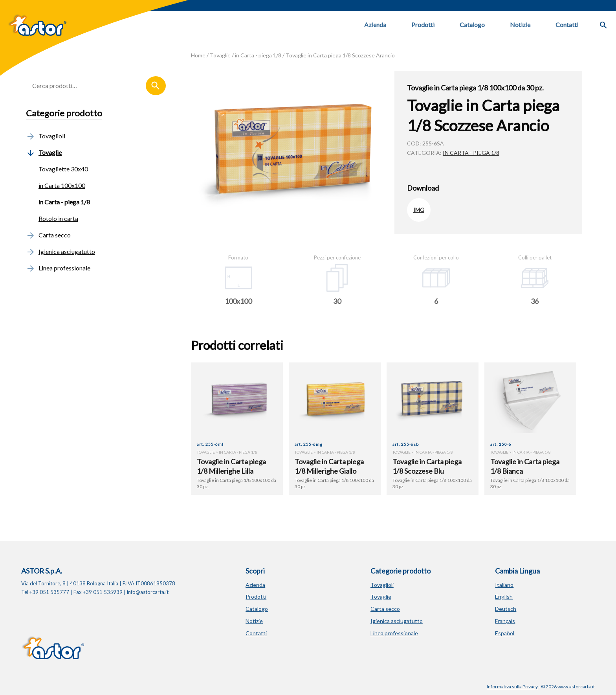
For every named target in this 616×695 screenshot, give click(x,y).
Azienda (375, 25)
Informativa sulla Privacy (512, 687)
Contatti (567, 25)
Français (505, 621)
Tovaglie (220, 55)
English (504, 597)
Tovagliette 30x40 (63, 169)
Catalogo (472, 25)
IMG (419, 210)
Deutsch (506, 609)
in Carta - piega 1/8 (258, 55)
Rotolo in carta (58, 218)
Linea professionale (58, 268)
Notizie (520, 25)
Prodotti (423, 25)
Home (198, 55)
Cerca (156, 86)
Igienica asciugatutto (60, 251)
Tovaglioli (46, 136)
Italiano (504, 585)
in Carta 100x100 (62, 185)
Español (505, 633)
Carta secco (48, 235)
